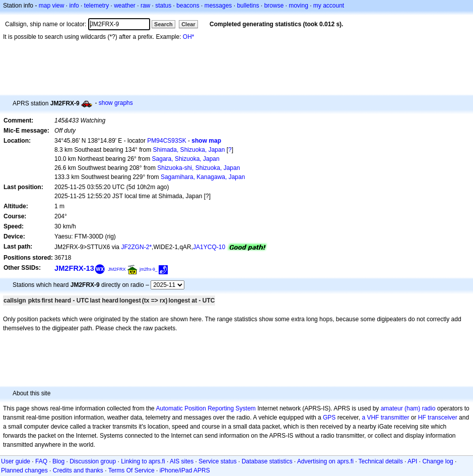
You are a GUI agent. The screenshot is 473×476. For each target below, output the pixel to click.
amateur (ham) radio (408, 408)
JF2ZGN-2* (136, 247)
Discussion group (93, 461)
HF (422, 418)
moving (298, 6)
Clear (188, 24)
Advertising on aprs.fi (325, 461)
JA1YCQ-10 (209, 247)
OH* (189, 37)
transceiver (443, 418)
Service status (217, 461)
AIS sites (182, 461)
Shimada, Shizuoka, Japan (189, 150)
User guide (16, 461)
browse (274, 6)
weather (125, 6)
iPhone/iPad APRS (185, 470)
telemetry (96, 6)
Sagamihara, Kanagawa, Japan (203, 177)
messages (218, 6)
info (74, 6)
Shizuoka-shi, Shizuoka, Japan (198, 168)
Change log (437, 461)
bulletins (248, 6)
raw (145, 6)
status (163, 6)
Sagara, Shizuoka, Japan (186, 159)
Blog (58, 461)
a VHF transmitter (385, 418)
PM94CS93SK (166, 141)
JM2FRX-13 (74, 268)
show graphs (116, 103)
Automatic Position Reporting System (206, 408)
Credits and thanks (78, 470)
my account (329, 6)
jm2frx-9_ (149, 269)
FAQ (41, 461)
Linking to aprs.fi (143, 461)
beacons (188, 6)
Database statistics (267, 461)
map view (52, 6)
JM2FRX (117, 269)
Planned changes (24, 470)
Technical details (381, 461)
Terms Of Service (131, 470)
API (412, 461)
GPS (329, 418)
